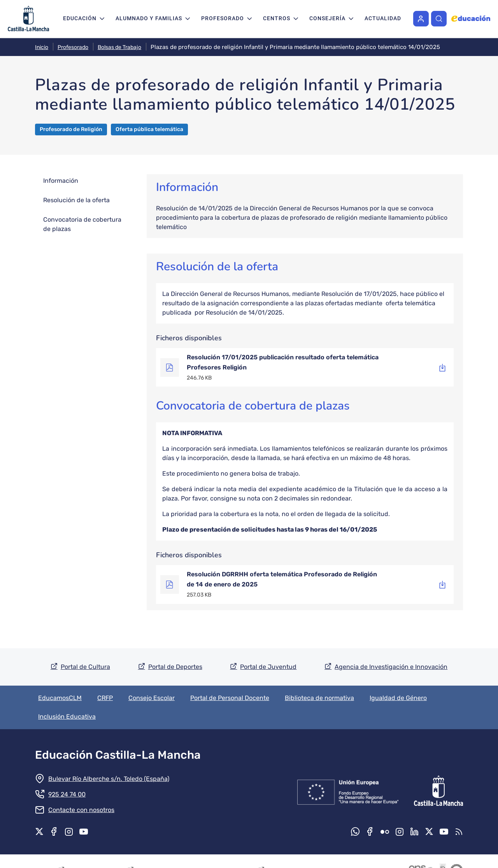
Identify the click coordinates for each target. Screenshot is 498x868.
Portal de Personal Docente (230, 698)
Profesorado (223, 18)
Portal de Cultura (85, 667)
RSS (459, 831)
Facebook (54, 831)
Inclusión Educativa (67, 717)
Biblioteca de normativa (319, 698)
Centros (277, 18)
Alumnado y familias (149, 18)
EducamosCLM (60, 698)
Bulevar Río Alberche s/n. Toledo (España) (109, 779)
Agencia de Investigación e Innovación (391, 667)
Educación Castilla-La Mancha (118, 755)
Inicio (42, 47)
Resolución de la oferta (76, 200)
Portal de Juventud (268, 667)
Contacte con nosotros (81, 810)
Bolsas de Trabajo (119, 47)
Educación (80, 18)
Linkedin (414, 831)
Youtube (84, 831)
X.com (39, 831)
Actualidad (383, 18)
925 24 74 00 (67, 794)
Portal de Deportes (175, 667)
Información (61, 181)
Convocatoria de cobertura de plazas (82, 224)
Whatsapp (355, 831)
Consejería (327, 18)
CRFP (105, 698)
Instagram (69, 831)
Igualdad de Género (398, 698)
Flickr (385, 831)
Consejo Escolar (152, 698)
